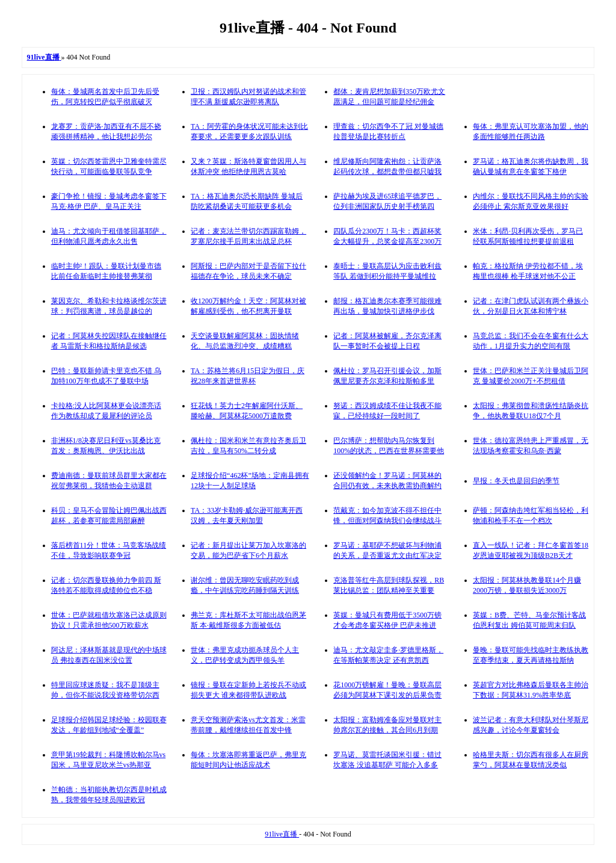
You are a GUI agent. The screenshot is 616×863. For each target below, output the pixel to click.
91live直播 (282, 834)
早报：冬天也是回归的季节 (516, 481)
